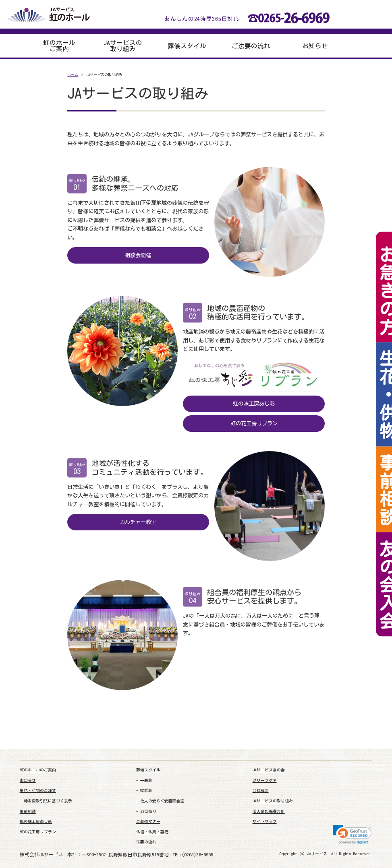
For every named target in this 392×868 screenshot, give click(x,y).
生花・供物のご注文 (38, 791)
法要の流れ (146, 842)
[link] (352, 835)
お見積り (148, 811)
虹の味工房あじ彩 (254, 404)
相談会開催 (138, 255)
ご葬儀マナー (148, 822)
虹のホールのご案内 (38, 770)
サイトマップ (265, 822)
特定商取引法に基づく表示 (48, 801)
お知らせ (315, 46)
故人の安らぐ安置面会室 (162, 801)
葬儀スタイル (187, 46)
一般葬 (146, 780)
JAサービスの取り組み (123, 46)
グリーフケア (265, 780)
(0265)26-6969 (197, 855)
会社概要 (261, 791)
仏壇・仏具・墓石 (152, 832)
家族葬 (146, 791)
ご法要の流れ (251, 46)
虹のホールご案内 (59, 46)
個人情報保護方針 (269, 811)
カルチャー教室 (138, 522)
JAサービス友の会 (269, 770)
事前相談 (28, 811)
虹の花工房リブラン (254, 423)
